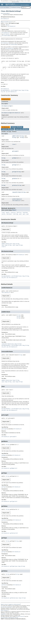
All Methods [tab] (6, 127)
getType (14, 165)
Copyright (3, 614)
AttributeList (5, 19)
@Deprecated (4, 22)
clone (3, 213)
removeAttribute (17, 192)
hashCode (25, 213)
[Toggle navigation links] (2, 5)
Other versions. (4, 610)
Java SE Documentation (6, 607)
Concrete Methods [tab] (7, 129)
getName (14, 158)
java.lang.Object (5, 13)
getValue (15, 179)
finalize (13, 213)
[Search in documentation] (26, 8)
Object (8, 25)
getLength (15, 151)
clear (14, 144)
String (22, 136)
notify (3, 214)
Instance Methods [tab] (17, 127)
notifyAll (9, 214)
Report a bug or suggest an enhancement (10, 604)
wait (20, 214)
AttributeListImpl (16, 7)
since (10, 22)
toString (15, 214)
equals (8, 213)
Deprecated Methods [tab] (22, 129)
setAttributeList (17, 199)
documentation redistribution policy (9, 618)
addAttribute (16, 136)
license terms (16, 2)
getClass (19, 213)
